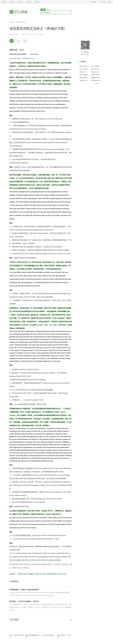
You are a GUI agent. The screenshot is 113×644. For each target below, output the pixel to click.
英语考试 (18, 22)
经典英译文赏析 (52, 574)
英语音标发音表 (96, 80)
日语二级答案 (95, 66)
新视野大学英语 (96, 78)
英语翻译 (31, 574)
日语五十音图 (84, 69)
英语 (25, 41)
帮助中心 (29, 2)
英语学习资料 (22, 574)
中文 (18, 41)
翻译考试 (23, 22)
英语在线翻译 (84, 75)
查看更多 (97, 84)
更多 (71, 620)
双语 (12, 41)
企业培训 (37, 2)
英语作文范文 (95, 72)
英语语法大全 (84, 80)
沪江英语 (12, 22)
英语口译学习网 (40, 574)
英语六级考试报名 (85, 66)
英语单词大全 (95, 69)
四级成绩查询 (84, 78)
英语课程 (82, 72)
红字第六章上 (62, 574)
